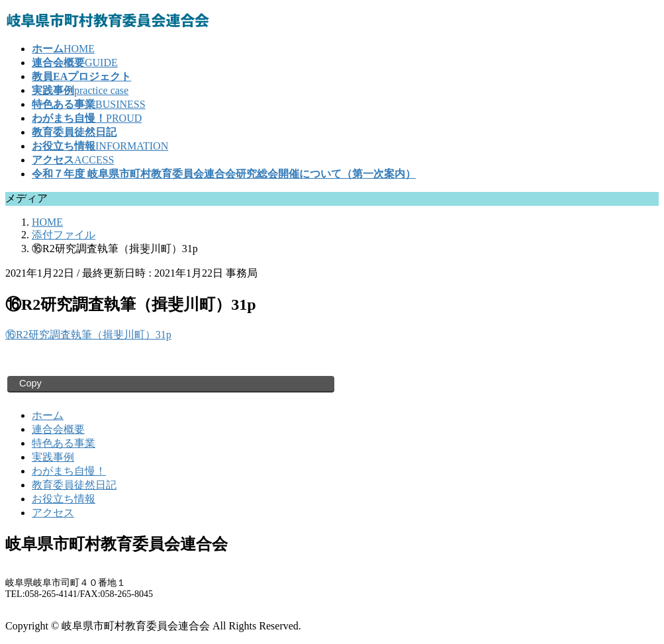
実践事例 (53, 457)
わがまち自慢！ (69, 471)
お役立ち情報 (64, 499)
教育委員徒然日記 (74, 485)
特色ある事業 (64, 443)
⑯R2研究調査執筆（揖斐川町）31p (88, 335)
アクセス (53, 513)
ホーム (48, 415)
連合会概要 (58, 429)
